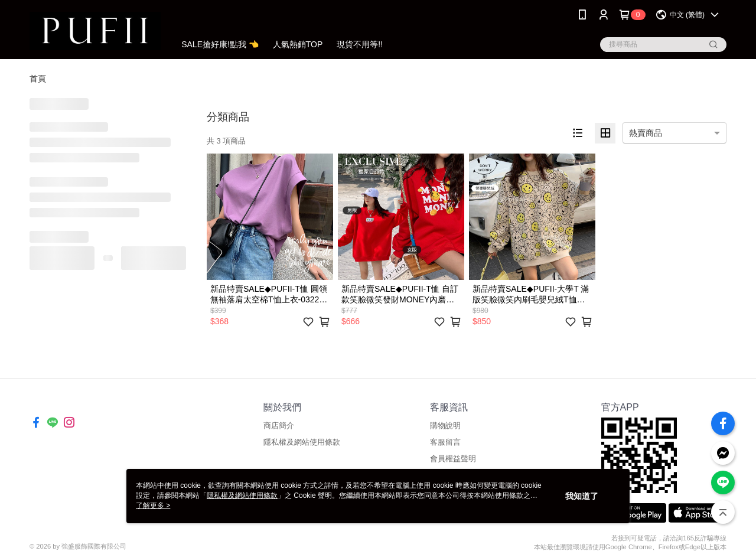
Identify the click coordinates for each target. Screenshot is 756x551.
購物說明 (445, 426)
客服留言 (445, 442)
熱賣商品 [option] (646, 133)
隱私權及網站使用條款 (302, 442)
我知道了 (582, 496)
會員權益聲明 (453, 459)
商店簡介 (279, 426)
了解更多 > (153, 506)
